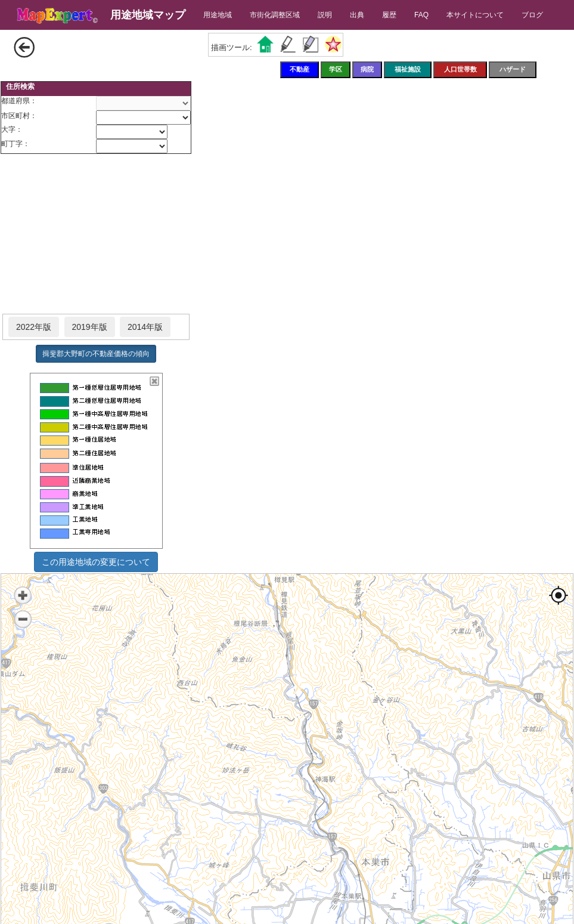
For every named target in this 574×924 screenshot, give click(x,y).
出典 (357, 15)
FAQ (421, 15)
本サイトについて (475, 15)
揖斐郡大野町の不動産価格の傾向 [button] (96, 354)
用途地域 (218, 15)
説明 (325, 15)
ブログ (532, 15)
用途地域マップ (148, 15)
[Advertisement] (96, 234)
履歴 (389, 15)
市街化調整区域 (275, 15)
